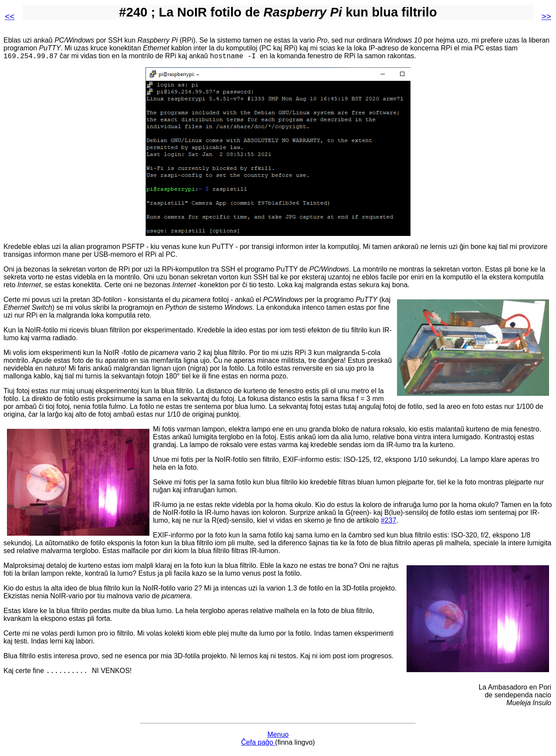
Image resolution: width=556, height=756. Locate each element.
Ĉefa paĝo (258, 745)
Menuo (278, 737)
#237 (389, 522)
